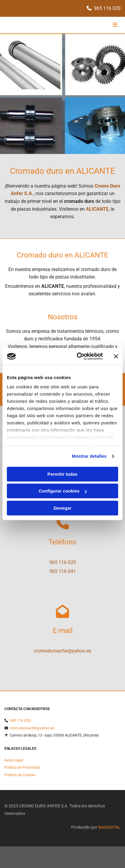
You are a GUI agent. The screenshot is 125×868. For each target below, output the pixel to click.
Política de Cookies (20, 776)
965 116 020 (107, 8)
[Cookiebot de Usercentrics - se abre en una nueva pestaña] (78, 356)
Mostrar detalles (89, 456)
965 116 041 (63, 571)
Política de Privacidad (22, 769)
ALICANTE (97, 209)
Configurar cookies (63, 491)
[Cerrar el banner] (116, 356)
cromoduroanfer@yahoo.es (62, 651)
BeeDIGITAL (109, 828)
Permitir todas (63, 474)
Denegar (62, 508)
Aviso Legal (14, 761)
